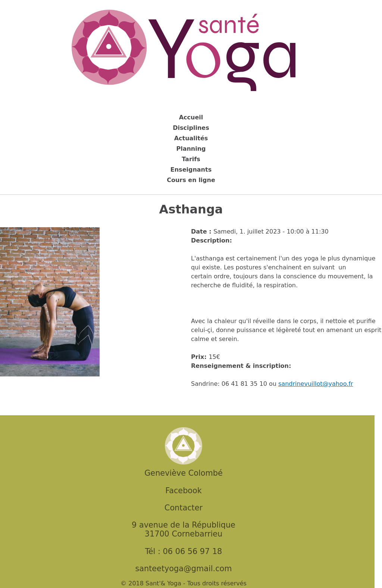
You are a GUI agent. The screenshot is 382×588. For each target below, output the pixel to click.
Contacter (184, 508)
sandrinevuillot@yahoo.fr (316, 384)
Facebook (184, 491)
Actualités (191, 138)
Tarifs (191, 159)
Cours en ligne (191, 180)
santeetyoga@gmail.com (183, 569)
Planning (191, 149)
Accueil (191, 117)
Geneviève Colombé (183, 473)
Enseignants (191, 170)
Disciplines (191, 128)
